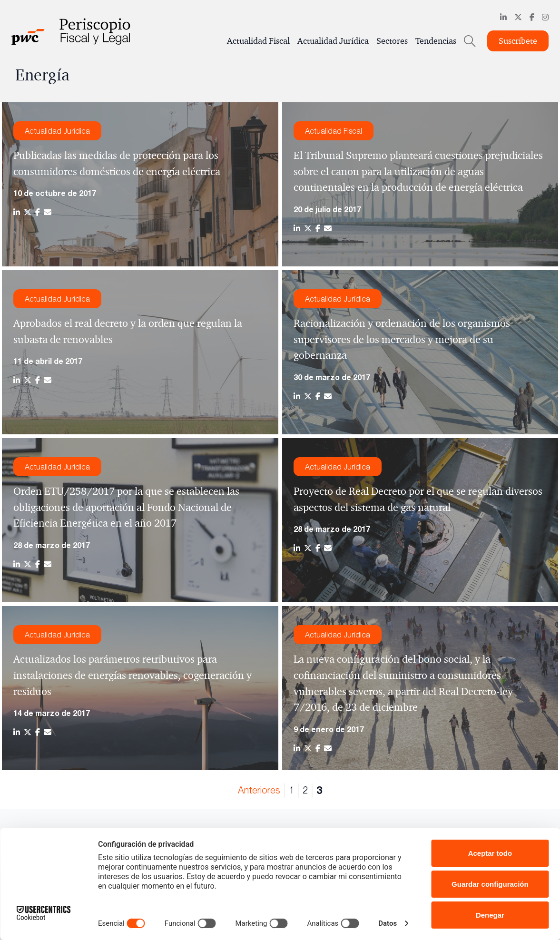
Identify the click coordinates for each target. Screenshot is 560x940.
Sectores (392, 41)
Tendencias (436, 41)
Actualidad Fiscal (258, 41)
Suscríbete (518, 41)
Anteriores (259, 790)
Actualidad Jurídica (333, 41)
